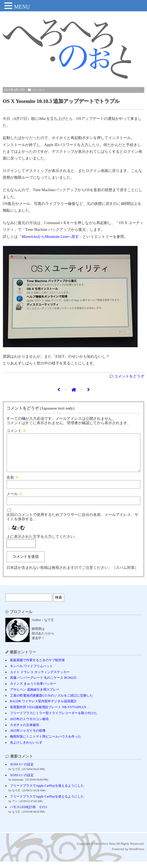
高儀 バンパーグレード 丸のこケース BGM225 (43, 684)
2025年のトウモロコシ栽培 (29, 725)
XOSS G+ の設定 (22, 771)
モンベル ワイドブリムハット (31, 673)
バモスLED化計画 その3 (28, 813)
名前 (13, 484)
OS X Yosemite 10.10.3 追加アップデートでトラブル (61, 101)
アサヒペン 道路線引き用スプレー (35, 696)
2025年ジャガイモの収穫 (28, 737)
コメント (16, 431)
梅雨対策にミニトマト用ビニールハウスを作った (45, 743)
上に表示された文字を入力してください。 (42, 543)
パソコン (38, 90)
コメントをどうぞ (129, 376)
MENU (22, 7)
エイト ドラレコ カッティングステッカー (40, 678)
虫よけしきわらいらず (26, 749)
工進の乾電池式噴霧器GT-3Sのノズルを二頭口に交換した (51, 702)
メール (15, 500)
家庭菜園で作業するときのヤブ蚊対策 (37, 667)
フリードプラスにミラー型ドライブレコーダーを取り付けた (54, 720)
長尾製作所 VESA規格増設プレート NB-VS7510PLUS (48, 714)
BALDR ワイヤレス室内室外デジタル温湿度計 (43, 708)
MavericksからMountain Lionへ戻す (50, 237)
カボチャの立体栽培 (24, 731)
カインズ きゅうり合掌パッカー (33, 690)
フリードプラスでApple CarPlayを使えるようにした (47, 792)
